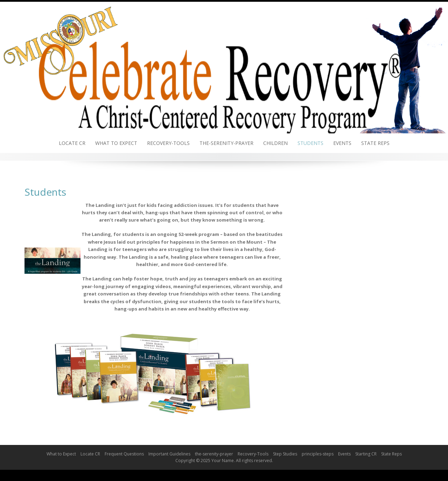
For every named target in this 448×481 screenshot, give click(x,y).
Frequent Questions (124, 454)
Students (310, 143)
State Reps (375, 143)
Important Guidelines (169, 454)
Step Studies (285, 454)
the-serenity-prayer (226, 143)
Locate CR (72, 143)
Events (342, 143)
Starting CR (366, 454)
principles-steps (318, 454)
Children (275, 143)
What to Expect (116, 143)
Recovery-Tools (168, 143)
